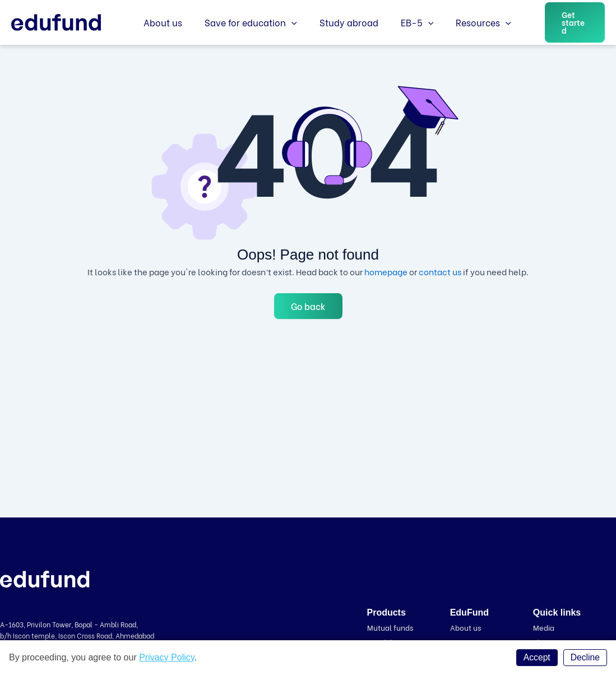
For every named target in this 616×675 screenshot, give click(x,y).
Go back (308, 306)
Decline (585, 657)
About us (161, 22)
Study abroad (338, 22)
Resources (463, 22)
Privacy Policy (166, 657)
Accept (536, 657)
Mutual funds (390, 627)
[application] (285, 22)
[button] (566, 22)
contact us (440, 271)
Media (544, 627)
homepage (386, 271)
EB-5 (402, 22)
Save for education (244, 22)
